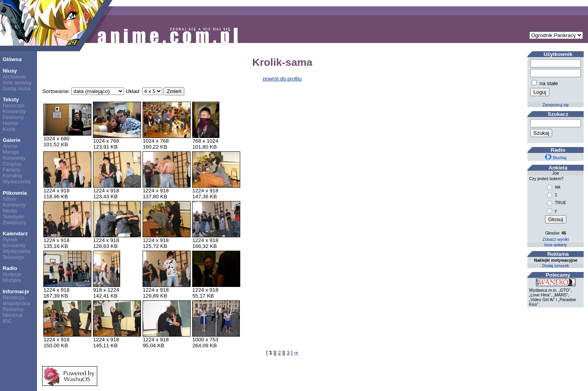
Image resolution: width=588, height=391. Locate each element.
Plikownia (15, 193)
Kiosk (9, 129)
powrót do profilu (282, 79)
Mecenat (13, 315)
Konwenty (14, 111)
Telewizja (13, 257)
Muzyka (12, 280)
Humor (11, 123)
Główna (12, 59)
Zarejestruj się (556, 105)
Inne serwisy (17, 83)
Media (10, 211)
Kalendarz (15, 234)
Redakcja (14, 297)
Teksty (11, 100)
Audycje (12, 274)
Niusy (10, 71)
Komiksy (13, 176)
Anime (10, 146)
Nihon (10, 199)
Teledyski (14, 217)
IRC (7, 321)
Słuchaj (556, 158)
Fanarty (12, 170)
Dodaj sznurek (556, 266)
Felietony (13, 117)
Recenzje (14, 105)
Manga (11, 152)
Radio (10, 268)
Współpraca (17, 303)
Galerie (12, 140)
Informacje (16, 291)
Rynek (10, 239)
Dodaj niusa (17, 88)
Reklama (13, 309)
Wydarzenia (17, 182)
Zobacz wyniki (556, 239)
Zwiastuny (15, 222)
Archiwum (14, 77)
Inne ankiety (556, 245)
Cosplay (12, 164)
